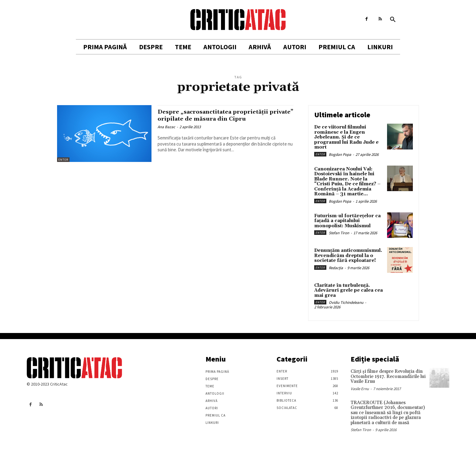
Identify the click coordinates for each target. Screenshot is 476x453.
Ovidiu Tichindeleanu (346, 302)
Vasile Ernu (360, 389)
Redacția (336, 268)
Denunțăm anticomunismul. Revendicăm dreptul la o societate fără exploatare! (348, 256)
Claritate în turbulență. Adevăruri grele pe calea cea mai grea (348, 290)
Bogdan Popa (340, 154)
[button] (393, 20)
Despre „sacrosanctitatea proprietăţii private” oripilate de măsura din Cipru (221, 115)
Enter (63, 160)
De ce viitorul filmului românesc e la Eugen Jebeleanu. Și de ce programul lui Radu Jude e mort (346, 137)
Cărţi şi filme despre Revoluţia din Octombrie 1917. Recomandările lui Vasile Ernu (388, 376)
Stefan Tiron (339, 233)
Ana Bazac (166, 127)
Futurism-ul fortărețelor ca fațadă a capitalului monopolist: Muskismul (347, 221)
